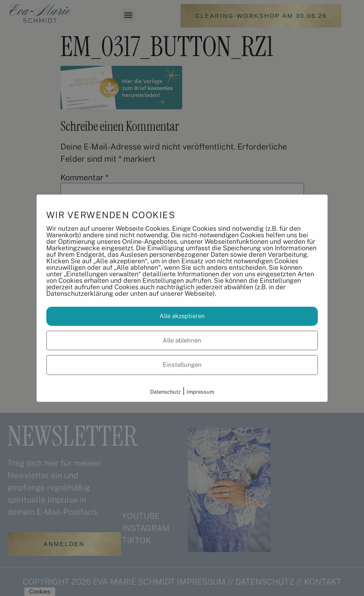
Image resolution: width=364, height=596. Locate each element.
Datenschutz (165, 392)
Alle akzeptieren (182, 316)
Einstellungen (182, 365)
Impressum (200, 392)
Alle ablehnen (182, 340)
